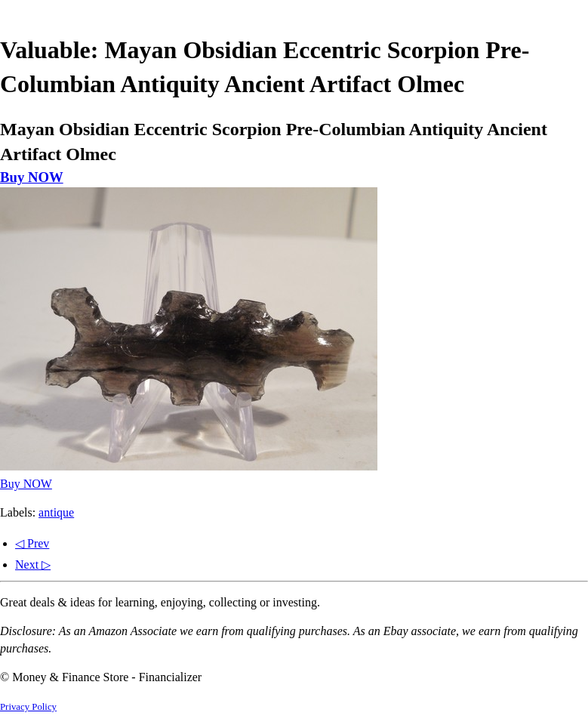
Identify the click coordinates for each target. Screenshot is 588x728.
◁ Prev (32, 543)
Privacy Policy (28, 707)
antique (56, 512)
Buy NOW (32, 177)
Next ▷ (33, 565)
